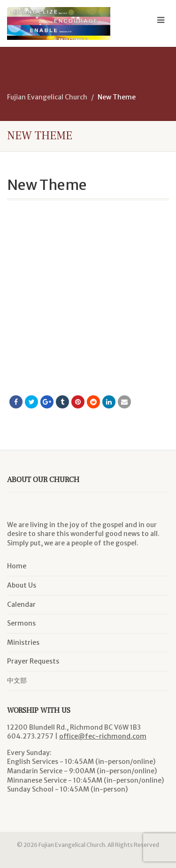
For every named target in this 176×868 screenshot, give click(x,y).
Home (17, 566)
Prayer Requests (33, 661)
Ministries (23, 642)
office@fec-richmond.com (103, 736)
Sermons (21, 623)
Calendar (21, 604)
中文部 (17, 680)
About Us (22, 585)
